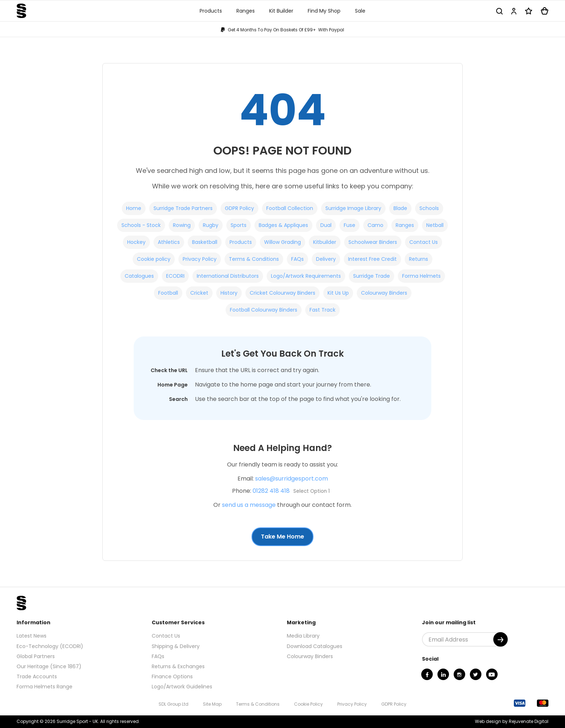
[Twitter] (476, 674)
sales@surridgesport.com (292, 479)
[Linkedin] (443, 674)
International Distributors (228, 276)
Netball (435, 225)
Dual (326, 225)
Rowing (182, 225)
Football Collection (290, 208)
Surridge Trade (372, 276)
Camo (375, 225)
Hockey (136, 242)
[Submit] (501, 639)
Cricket (199, 293)
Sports (239, 225)
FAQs (297, 259)
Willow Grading (282, 242)
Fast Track (322, 310)
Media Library (303, 636)
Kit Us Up (338, 293)
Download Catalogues (315, 646)
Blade (400, 208)
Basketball (205, 242)
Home (134, 208)
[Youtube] (492, 674)
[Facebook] (427, 674)
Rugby (211, 225)
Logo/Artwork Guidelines (182, 687)
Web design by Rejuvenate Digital (512, 721)
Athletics (169, 242)
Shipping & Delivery (176, 646)
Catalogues (139, 276)
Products (241, 242)
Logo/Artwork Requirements (306, 276)
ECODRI (175, 276)
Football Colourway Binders (264, 310)
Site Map (212, 704)
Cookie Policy (308, 704)
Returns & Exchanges (178, 666)
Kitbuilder (325, 242)
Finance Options (172, 676)
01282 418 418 (271, 491)
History (229, 293)
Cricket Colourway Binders (282, 293)
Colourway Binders (384, 293)
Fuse (350, 225)
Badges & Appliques (283, 225)
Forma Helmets (421, 276)
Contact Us (424, 242)
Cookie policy (154, 259)
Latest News (32, 636)
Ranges (405, 225)
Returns (419, 259)
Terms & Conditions (254, 259)
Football (168, 293)
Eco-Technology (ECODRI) (50, 646)
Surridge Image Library (353, 208)
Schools (429, 208)
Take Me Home (282, 537)
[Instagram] (459, 674)
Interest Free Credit (372, 259)
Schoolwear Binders (373, 242)
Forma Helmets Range (45, 687)
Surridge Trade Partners (183, 208)
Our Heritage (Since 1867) (49, 666)
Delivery (326, 259)
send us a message (249, 505)
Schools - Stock (141, 225)
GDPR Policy (239, 208)
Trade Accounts (37, 676)
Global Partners (36, 656)
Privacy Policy (200, 259)
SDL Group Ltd (173, 704)
